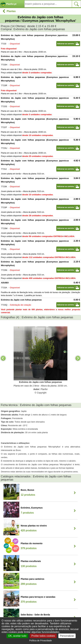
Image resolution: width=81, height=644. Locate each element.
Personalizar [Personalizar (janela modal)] (67, 636)
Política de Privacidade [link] (40, 641)
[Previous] (3, 358)
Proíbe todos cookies (43, 636)
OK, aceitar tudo (17, 636)
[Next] (78, 358)
